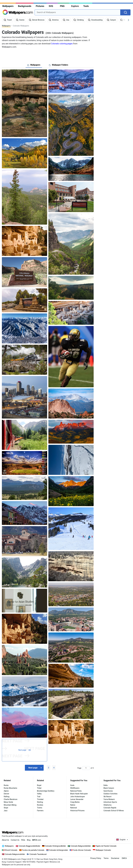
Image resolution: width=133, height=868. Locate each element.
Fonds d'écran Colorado (82, 850)
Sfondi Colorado (11, 850)
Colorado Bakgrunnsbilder (15, 854)
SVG (51, 6)
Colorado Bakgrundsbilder (81, 846)
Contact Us (15, 840)
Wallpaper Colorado (103, 850)
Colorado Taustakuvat (38, 854)
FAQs (23, 840)
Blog (29, 840)
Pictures (40, 6)
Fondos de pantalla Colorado (33, 850)
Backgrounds (25, 6)
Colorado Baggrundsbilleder (29, 846)
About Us (5, 840)
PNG (62, 6)
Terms (106, 858)
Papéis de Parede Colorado (106, 846)
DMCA (124, 858)
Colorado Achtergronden (58, 850)
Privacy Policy (96, 858)
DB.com (37, 840)
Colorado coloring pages (62, 44)
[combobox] (77, 12)
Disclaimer (115, 858)
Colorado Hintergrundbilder (55, 846)
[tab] (34, 65)
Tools (86, 6)
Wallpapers (8, 6)
